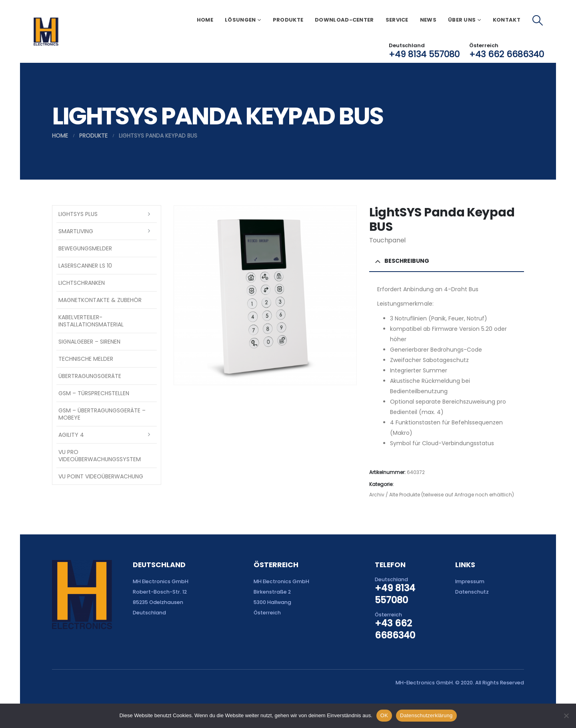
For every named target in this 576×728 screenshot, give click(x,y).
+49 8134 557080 (424, 54)
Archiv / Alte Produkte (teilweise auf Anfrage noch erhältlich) (442, 495)
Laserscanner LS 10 (85, 266)
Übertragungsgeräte (90, 376)
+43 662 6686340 (507, 54)
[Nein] (566, 716)
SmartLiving (76, 231)
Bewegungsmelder (85, 248)
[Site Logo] (46, 32)
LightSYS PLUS (78, 214)
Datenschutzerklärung (426, 715)
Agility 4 (71, 435)
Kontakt (507, 20)
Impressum (470, 581)
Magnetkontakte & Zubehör (100, 300)
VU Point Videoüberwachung (101, 476)
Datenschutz (472, 592)
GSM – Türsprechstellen (94, 393)
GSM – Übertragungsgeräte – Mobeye (102, 414)
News (428, 20)
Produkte (288, 20)
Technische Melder (86, 359)
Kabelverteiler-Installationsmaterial (91, 321)
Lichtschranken (82, 283)
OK (384, 715)
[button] (538, 20)
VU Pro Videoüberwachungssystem (100, 456)
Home (205, 20)
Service (397, 20)
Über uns (462, 20)
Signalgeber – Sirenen (89, 342)
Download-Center (344, 20)
